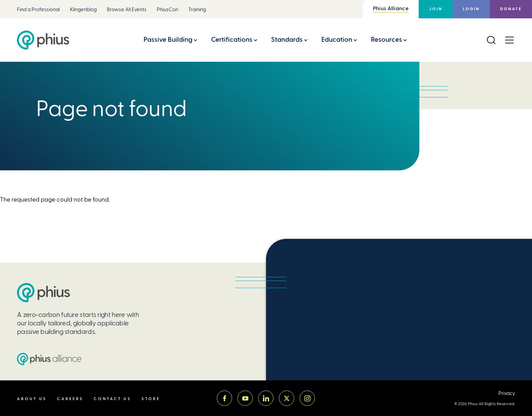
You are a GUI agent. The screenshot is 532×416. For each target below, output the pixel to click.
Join (436, 9)
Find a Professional (38, 10)
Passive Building (168, 40)
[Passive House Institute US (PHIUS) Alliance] (49, 359)
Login (471, 9)
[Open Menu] (509, 40)
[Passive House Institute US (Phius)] (43, 40)
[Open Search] (491, 40)
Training (197, 10)
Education (337, 40)
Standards (287, 40)
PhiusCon (167, 10)
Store (151, 399)
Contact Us (112, 399)
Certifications (232, 40)
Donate (511, 9)
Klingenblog (83, 10)
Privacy (507, 393)
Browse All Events (127, 10)
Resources (386, 40)
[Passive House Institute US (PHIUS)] (43, 293)
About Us (32, 399)
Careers (70, 399)
